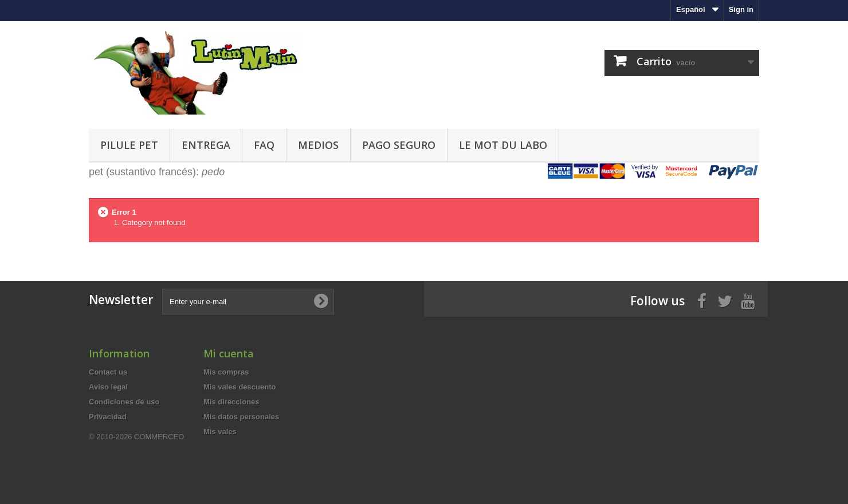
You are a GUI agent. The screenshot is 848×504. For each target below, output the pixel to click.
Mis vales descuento (240, 387)
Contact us (108, 372)
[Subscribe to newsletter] (321, 301)
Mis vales (220, 432)
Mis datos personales (241, 417)
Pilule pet (129, 145)
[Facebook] (702, 300)
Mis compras (226, 372)
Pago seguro (399, 145)
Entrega (206, 145)
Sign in (741, 9)
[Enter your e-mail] (248, 302)
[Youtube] (748, 300)
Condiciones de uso (124, 402)
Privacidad (108, 417)
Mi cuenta (229, 353)
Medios (318, 145)
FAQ (264, 145)
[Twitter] (725, 300)
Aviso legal (108, 387)
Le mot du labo (503, 145)
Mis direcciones (231, 402)
